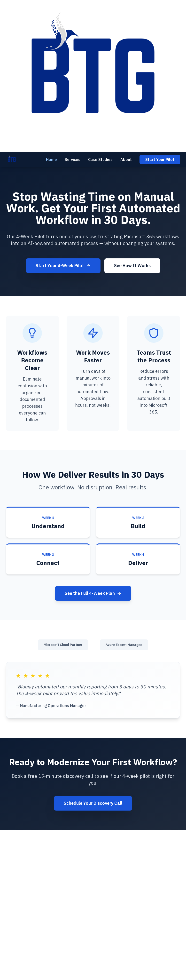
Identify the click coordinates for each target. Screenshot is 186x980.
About (126, 159)
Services (73, 159)
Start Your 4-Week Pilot (63, 266)
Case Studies (100, 159)
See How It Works (132, 266)
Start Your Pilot (160, 159)
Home (51, 159)
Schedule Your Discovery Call (93, 803)
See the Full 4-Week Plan (93, 593)
